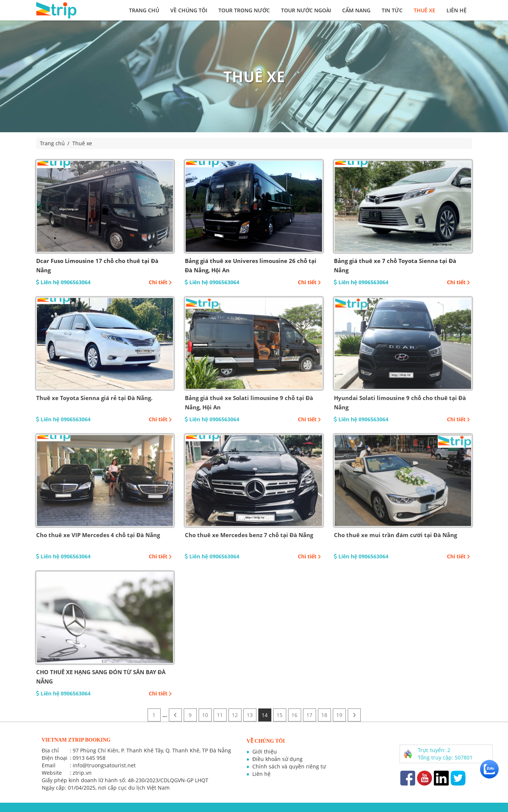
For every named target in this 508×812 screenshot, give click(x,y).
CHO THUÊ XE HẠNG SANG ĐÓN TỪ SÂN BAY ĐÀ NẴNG (101, 677)
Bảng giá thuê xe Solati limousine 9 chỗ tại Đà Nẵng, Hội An (249, 402)
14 (265, 715)
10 (205, 715)
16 (294, 715)
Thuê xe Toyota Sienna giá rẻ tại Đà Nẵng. (94, 398)
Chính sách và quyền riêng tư (289, 766)
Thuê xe (425, 10)
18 (324, 715)
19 (339, 715)
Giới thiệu (265, 751)
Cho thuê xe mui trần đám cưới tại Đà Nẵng (395, 535)
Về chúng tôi (189, 10)
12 (235, 715)
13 (250, 715)
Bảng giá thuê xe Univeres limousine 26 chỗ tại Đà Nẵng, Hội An (251, 265)
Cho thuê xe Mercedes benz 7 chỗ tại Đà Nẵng (249, 535)
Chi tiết (160, 282)
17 (309, 715)
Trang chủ (144, 10)
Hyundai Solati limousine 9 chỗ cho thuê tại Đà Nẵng (400, 402)
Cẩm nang (356, 10)
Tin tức (392, 10)
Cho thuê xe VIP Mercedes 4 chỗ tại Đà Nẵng (98, 535)
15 (280, 715)
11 (220, 715)
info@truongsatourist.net (104, 765)
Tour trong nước (244, 10)
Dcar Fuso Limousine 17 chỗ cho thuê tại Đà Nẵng (97, 265)
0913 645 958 (89, 758)
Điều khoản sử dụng (277, 759)
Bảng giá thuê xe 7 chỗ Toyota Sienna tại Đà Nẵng (395, 265)
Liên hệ (457, 10)
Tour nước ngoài (306, 10)
